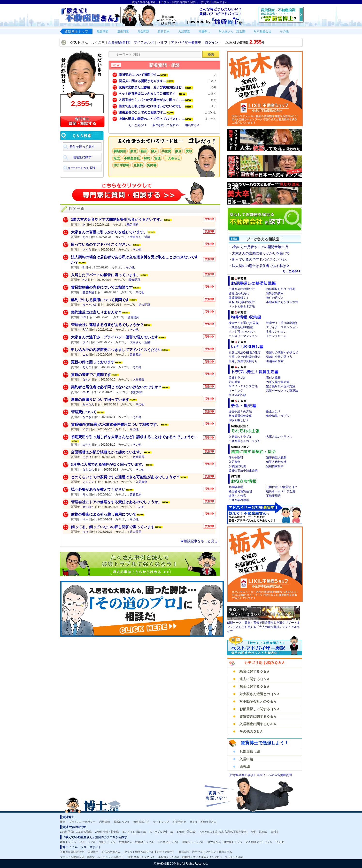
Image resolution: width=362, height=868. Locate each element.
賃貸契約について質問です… (144, 75)
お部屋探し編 (250, 752)
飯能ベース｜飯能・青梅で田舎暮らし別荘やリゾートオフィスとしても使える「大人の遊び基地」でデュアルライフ (263, 627)
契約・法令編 (259, 832)
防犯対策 (234, 382)
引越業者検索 (275, 361)
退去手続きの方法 (240, 411)
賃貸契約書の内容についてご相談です (102, 287)
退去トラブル (88, 842)
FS (84, 317)
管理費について (84, 412)
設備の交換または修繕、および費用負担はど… (156, 87)
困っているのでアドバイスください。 (102, 244)
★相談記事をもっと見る (199, 541)
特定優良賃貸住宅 (240, 491)
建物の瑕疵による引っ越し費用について (104, 514)
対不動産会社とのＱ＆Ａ (258, 701)
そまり (87, 457)
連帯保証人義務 (276, 457)
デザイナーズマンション (282, 327)
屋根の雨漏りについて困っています (100, 400)
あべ (85, 237)
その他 (137, 250)
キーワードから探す (82, 168)
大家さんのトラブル (279, 437)
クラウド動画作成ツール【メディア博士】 (150, 852)
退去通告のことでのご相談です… (147, 112)
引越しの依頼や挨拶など (282, 352)
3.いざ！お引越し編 (134, 832)
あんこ (87, 367)
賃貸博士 (93, 852)
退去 (117, 158)
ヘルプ (162, 42)
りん (85, 495)
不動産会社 (132, 158)
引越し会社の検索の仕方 (245, 357)
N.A (85, 280)
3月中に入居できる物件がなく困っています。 (108, 464)
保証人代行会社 (276, 462)
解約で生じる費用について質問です (100, 300)
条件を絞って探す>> (166, 125)
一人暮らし (173, 158)
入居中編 (246, 759)
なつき (87, 417)
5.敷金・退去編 (186, 832)
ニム (85, 355)
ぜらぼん (88, 507)
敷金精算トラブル (278, 416)
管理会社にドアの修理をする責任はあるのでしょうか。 (116, 502)
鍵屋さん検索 (237, 496)
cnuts (86, 392)
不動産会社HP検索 (241, 327)
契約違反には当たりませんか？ (96, 312)
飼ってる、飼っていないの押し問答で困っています (113, 527)
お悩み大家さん (111, 852)
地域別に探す (82, 157)
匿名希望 (88, 292)
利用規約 (105, 822)
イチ (85, 429)
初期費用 (120, 151)
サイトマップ (161, 822)
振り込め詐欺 (237, 395)
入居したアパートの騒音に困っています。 (105, 275)
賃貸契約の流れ (239, 293)
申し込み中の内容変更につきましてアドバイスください (116, 350)
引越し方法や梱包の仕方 (245, 352)
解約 (147, 158)
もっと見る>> (138, 125)
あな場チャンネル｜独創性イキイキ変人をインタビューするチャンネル (201, 857)
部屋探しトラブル (193, 842)
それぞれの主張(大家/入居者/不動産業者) (223, 832)
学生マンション (276, 332)
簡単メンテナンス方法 (243, 386)
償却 (189, 151)
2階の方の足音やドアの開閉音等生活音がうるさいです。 (117, 219)
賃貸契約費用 (275, 293)
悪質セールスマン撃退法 (282, 391)
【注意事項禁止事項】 (242, 775)
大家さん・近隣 (140, 237)
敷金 (133, 151)
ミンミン (88, 482)
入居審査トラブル (168, 842)
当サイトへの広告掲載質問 (274, 775)
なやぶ (87, 380)
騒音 (144, 151)
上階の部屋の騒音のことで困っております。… (156, 119)
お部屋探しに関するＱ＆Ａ (260, 709)
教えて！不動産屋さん (203, 822)
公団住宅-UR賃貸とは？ (282, 487)
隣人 (154, 151)
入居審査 (139, 380)
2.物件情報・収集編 (107, 832)
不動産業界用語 (239, 500)
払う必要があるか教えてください (98, 489)
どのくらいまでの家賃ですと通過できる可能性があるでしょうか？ (125, 477)
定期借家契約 (275, 466)
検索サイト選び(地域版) (282, 323)
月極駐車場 (236, 487)
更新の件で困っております (93, 362)
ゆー (85, 519)
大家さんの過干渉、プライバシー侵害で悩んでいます (115, 337)
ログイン (212, 42)
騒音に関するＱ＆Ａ (255, 671)
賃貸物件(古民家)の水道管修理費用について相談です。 (116, 424)
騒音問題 (133, 225)
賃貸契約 (133, 317)
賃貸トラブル (237, 378)
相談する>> (193, 125)
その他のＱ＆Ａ (251, 731)
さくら (87, 250)
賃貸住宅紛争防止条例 (243, 471)
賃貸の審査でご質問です (91, 375)
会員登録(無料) (119, 42)
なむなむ (88, 470)
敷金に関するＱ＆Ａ (255, 686)
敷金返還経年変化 (240, 416)
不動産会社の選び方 (242, 289)
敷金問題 (139, 457)
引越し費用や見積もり (243, 361)
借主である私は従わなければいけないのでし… (156, 106)
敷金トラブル (107, 842)
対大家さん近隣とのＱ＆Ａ (260, 694)
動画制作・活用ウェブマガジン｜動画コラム (205, 852)
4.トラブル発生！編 (161, 832)
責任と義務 (273, 378)
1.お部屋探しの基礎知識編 (76, 832)
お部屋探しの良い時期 (281, 289)
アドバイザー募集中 (186, 42)
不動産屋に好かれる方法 (282, 302)
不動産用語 (273, 496)
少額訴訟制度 (237, 466)
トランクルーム (276, 336)
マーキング (236, 391)
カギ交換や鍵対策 (278, 382)
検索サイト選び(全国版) (244, 323)
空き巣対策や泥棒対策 (281, 386)
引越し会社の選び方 (279, 357)
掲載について (122, 822)
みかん (87, 445)
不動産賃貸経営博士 (72, 852)
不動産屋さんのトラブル (245, 441)
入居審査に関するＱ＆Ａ (258, 724)
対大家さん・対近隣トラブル (136, 842)
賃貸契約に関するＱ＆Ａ (258, 716)
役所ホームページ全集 (281, 491)
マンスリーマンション (243, 336)
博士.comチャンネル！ (141, 857)
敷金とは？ (273, 411)
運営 (63, 822)
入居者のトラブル (240, 437)
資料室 (275, 832)
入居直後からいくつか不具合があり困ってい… (156, 100)
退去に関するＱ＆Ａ (255, 679)
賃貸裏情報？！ (239, 298)
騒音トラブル (68, 842)
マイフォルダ (144, 42)
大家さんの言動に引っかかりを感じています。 (109, 232)
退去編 (245, 767)
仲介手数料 (121, 165)
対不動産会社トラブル (259, 842)
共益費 (166, 151)
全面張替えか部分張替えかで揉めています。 (107, 452)
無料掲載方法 (141, 822)
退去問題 (144, 305)
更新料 (138, 165)
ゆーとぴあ (90, 305)
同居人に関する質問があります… (147, 81)
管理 (157, 158)
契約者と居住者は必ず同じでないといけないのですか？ (116, 387)
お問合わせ (180, 822)
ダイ (85, 342)
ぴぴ (85, 532)
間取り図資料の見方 (242, 302)
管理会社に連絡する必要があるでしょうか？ (107, 325)
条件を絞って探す (82, 147)
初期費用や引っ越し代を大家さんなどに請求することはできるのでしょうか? (134, 437)
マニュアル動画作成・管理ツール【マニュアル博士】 (92, 857)
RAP (85, 330)
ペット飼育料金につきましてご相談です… (153, 94)
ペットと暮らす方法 (242, 306)
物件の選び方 (275, 298)
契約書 (152, 165)
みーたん (88, 404)
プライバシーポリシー (82, 822)
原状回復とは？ (239, 420)
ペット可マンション (242, 332)
